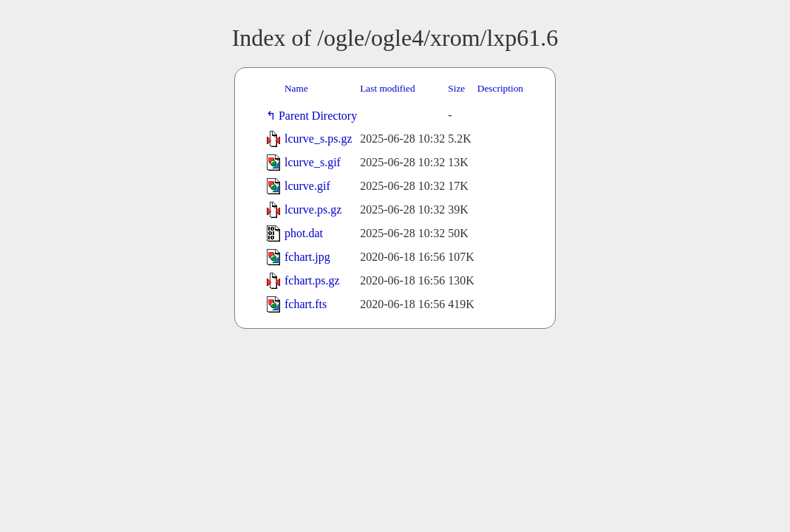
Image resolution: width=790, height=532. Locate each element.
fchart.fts (306, 304)
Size (456, 88)
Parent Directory (321, 116)
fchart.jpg (307, 257)
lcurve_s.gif (313, 162)
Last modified (387, 88)
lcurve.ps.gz (313, 209)
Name (296, 88)
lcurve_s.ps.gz (319, 139)
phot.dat (304, 233)
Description (500, 88)
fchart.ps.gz (312, 280)
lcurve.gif (307, 186)
